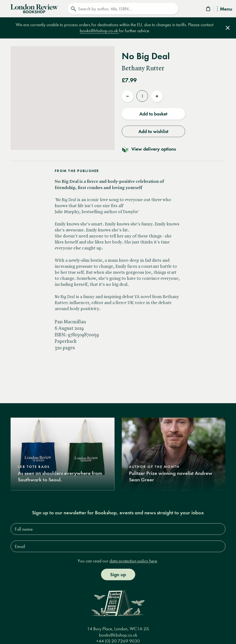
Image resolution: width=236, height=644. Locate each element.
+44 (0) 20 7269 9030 (118, 641)
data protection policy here (133, 561)
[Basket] (209, 10)
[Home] (34, 8)
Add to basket (153, 113)
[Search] (123, 9)
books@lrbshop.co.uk (99, 31)
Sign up (118, 574)
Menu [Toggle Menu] (225, 9)
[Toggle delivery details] (152, 148)
